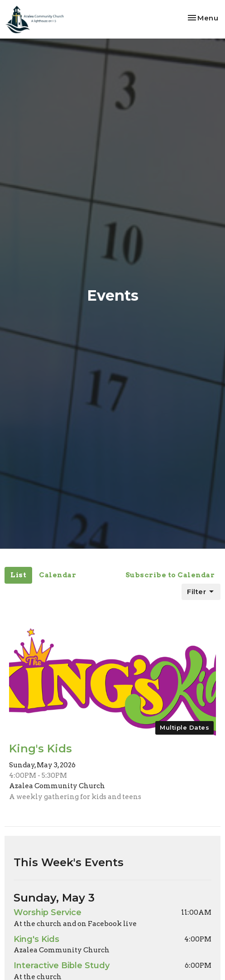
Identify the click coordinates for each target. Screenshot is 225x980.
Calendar (57, 575)
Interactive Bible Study (62, 965)
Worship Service (48, 912)
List (18, 575)
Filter (201, 592)
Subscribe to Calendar (170, 575)
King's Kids (36, 939)
